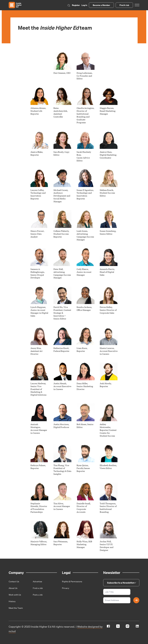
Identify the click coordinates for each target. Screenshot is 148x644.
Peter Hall (58, 269)
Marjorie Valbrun (39, 541)
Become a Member (101, 5)
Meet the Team (16, 608)
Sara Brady (58, 152)
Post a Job (38, 595)
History (12, 601)
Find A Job (124, 5)
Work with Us (15, 595)
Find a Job (38, 588)
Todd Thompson (108, 503)
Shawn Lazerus (107, 348)
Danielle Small (83, 503)
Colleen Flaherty (61, 231)
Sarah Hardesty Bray (84, 153)
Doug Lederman (84, 73)
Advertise (37, 582)
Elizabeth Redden (108, 465)
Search (69, 5)
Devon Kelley (106, 307)
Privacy (66, 588)
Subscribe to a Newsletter (121, 583)
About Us (13, 588)
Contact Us (14, 582)
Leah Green (82, 231)
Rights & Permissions (72, 582)
